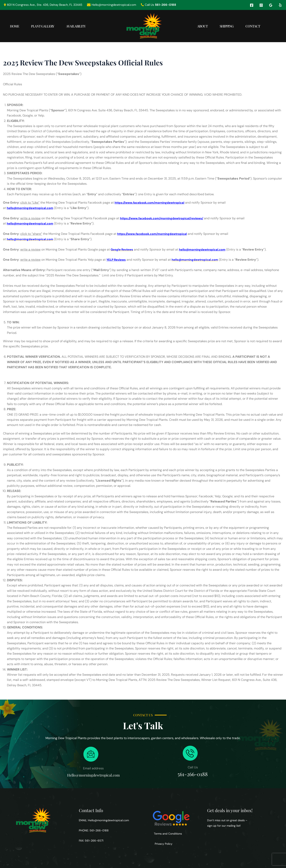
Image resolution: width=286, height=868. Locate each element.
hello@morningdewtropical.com (32, 208)
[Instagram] (261, 5)
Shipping (221, 26)
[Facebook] (252, 5)
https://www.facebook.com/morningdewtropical (153, 203)
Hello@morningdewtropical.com (108, 820)
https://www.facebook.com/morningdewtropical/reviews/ (165, 218)
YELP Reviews (117, 260)
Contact (251, 26)
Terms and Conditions (168, 834)
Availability (86, 26)
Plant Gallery (49, 26)
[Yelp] (280, 5)
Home (17, 26)
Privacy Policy (163, 844)
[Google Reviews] (271, 5)
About (193, 26)
